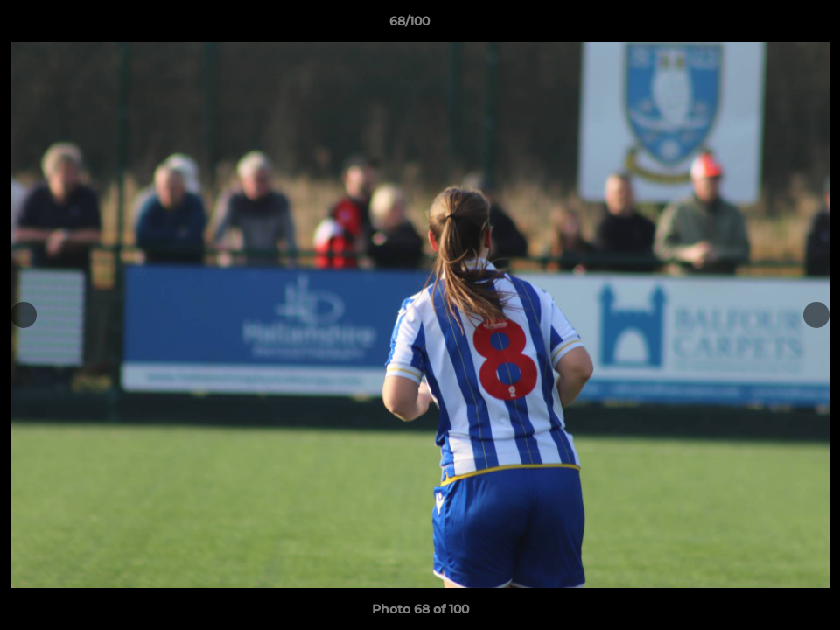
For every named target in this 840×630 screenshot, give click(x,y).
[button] (766, 25)
